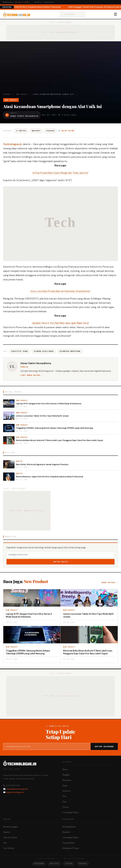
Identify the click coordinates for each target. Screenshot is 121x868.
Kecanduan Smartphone (70, 351)
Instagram (39, 864)
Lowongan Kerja (70, 812)
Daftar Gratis (61, 562)
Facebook (50, 131)
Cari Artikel (9, 848)
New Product (22, 94)
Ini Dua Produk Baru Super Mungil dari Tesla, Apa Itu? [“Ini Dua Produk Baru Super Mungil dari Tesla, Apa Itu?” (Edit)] (60, 173)
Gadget (66, 775)
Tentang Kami (69, 827)
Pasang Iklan (69, 843)
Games (7, 832)
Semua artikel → (110, 583)
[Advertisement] (60, 69)
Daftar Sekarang (104, 747)
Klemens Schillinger (44, 351)
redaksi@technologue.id (17, 789)
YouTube (69, 864)
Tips (64, 802)
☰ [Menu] (115, 14)
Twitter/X (54, 864)
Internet (66, 791)
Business (67, 780)
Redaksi (66, 832)
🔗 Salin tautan (66, 131)
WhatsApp (36, 131)
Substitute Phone (20, 351)
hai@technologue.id (15, 792)
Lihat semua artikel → (32, 375)
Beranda (7, 94)
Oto (64, 796)
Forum (65, 807)
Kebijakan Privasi (71, 848)
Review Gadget (11, 827)
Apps (65, 786)
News (65, 769)
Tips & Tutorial (10, 837)
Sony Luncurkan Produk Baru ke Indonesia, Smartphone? (60, 291)
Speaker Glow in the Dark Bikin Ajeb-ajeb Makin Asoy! (61, 323)
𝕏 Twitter (21, 131)
